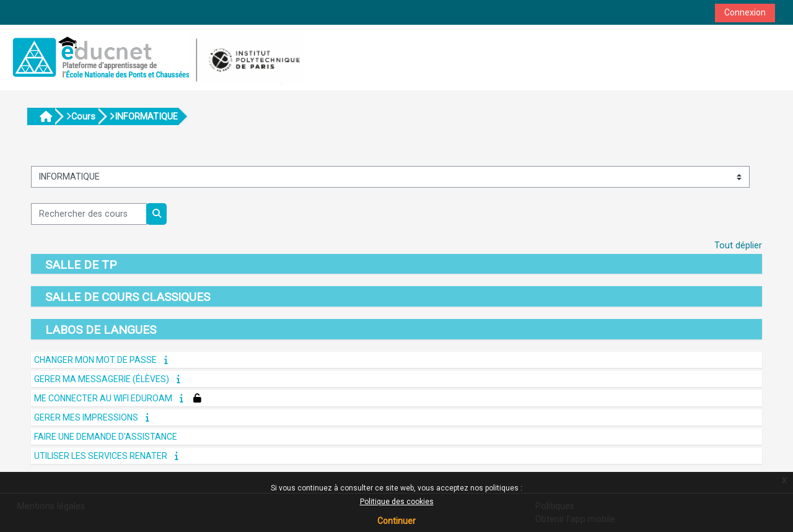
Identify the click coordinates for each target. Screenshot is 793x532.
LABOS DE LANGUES (101, 330)
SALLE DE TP (81, 265)
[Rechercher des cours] (89, 214)
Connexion (745, 12)
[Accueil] (156, 57)
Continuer (396, 521)
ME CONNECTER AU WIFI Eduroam (103, 398)
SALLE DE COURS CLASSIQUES (128, 297)
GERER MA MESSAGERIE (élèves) (102, 379)
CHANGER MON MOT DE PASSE (95, 360)
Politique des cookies (397, 502)
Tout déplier (738, 246)
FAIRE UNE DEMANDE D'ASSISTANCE (106, 437)
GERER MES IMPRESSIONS (86, 417)
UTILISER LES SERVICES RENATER (101, 456)
